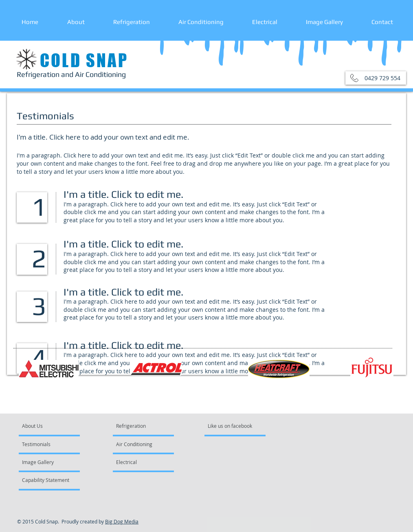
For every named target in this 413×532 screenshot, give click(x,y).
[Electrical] (138, 462)
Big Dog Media (122, 521)
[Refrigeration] (135, 426)
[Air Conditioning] (139, 444)
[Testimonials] (45, 444)
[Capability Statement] (46, 480)
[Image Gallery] (44, 462)
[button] (376, 78)
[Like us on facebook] (232, 426)
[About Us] (53, 426)
